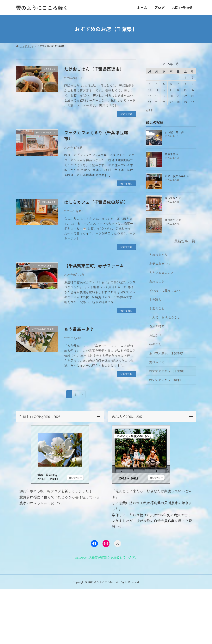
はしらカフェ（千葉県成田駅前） (96, 202)
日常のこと (157, 308)
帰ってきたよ (173, 198)
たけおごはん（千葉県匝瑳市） (94, 69)
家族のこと (157, 282)
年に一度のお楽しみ (177, 176)
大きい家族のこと (161, 273)
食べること (157, 362)
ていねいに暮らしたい (165, 291)
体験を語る (171, 154)
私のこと (155, 344)
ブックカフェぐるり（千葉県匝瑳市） (96, 135)
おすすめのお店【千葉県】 (168, 371)
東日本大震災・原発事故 (166, 353)
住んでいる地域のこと (165, 317)
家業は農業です (160, 264)
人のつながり (158, 255)
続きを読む (126, 114)
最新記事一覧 (185, 241)
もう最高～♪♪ (79, 329)
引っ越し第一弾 (174, 132)
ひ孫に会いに (173, 220)
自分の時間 (157, 326)
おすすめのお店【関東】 (166, 380)
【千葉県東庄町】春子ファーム (94, 265)
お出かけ (155, 335)
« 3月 (150, 110)
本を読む (155, 299)
